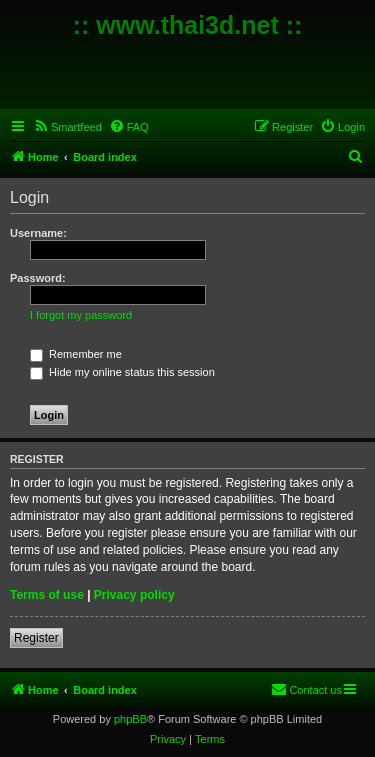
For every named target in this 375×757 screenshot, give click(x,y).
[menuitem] (67, 127)
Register (36, 638)
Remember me (76, 354)
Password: (38, 278)
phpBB (130, 719)
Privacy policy (134, 595)
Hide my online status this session (122, 372)
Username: (38, 233)
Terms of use (47, 595)
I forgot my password (81, 315)
